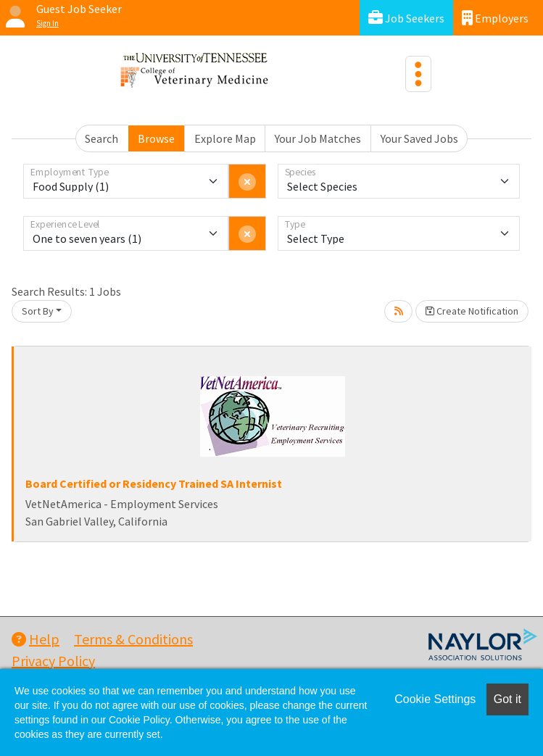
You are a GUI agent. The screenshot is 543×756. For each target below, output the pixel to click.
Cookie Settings (435, 699)
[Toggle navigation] (418, 74)
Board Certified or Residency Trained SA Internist (154, 483)
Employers (495, 18)
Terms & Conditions (133, 639)
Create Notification (472, 311)
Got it (507, 699)
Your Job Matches (318, 138)
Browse (156, 138)
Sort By (38, 311)
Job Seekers (406, 18)
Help (36, 639)
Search (101, 138)
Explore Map (225, 138)
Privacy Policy (53, 661)
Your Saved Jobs (419, 138)
